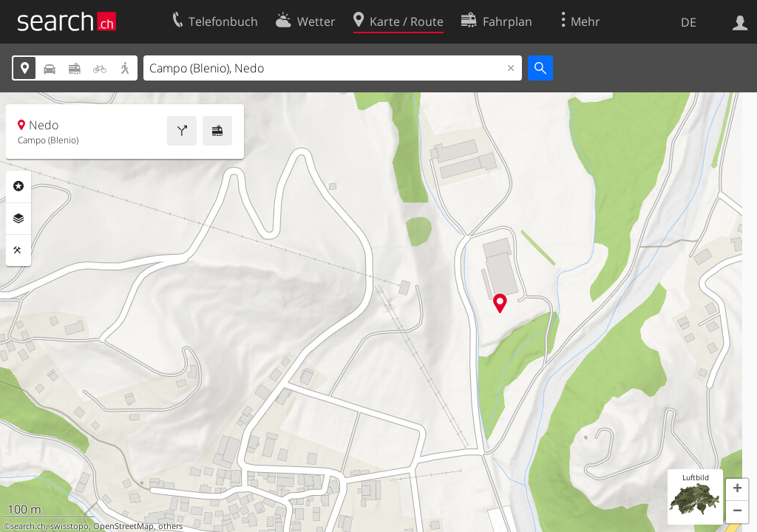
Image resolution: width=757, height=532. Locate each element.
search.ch (28, 526)
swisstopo (69, 526)
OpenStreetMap (123, 526)
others (170, 526)
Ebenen (18, 219)
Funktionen (18, 250)
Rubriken (18, 186)
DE (689, 22)
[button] (737, 490)
